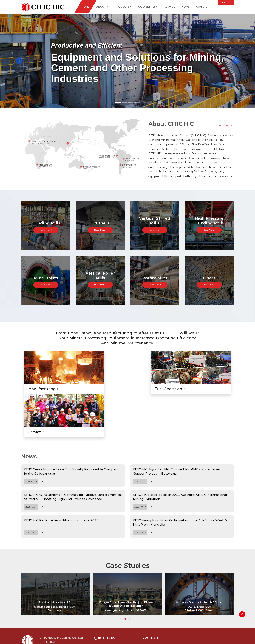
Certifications (104, 608)
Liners (197, 613)
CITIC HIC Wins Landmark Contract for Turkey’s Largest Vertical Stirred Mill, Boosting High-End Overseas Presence (73, 448)
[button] (19, 61)
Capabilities (103, 613)
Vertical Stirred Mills (156, 608)
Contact (202, 7)
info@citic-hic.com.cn (57, 610)
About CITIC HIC (106, 597)
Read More (226, 125)
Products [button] (122, 7)
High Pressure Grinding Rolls (161, 613)
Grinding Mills (153, 597)
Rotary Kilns (201, 608)
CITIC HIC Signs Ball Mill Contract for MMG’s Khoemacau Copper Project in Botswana (177, 423)
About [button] (101, 7)
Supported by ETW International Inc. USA (127, 638)
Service (170, 7)
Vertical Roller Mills (204, 603)
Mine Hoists (200, 597)
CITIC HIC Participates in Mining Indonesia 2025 (61, 472)
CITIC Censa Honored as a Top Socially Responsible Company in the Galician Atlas (71, 423)
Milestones (103, 603)
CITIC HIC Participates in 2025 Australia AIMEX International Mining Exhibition (180, 448)
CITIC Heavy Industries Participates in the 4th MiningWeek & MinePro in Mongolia (180, 474)
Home (85, 7)
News (185, 7)
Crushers (150, 603)
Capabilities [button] (147, 7)
